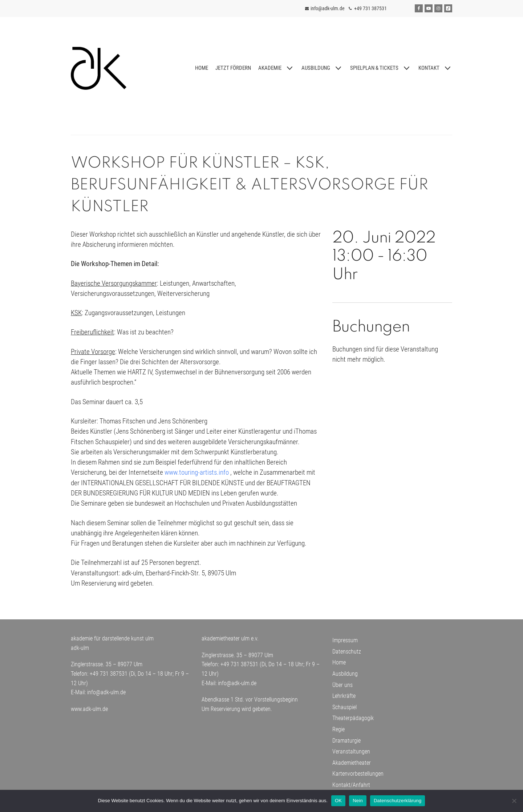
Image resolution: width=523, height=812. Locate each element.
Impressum (345, 643)
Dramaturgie (346, 743)
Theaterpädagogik (353, 721)
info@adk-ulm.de (328, 8)
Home (339, 665)
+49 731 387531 (370, 8)
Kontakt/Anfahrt (351, 788)
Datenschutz (347, 654)
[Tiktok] (448, 8)
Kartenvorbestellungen (358, 777)
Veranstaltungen (351, 754)
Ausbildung (345, 677)
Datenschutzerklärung (398, 801)
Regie (338, 732)
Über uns (342, 688)
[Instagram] (438, 8)
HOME (201, 68)
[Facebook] (419, 8)
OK (338, 801)
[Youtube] (429, 8)
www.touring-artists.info (197, 475)
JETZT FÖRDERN (233, 68)
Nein (358, 801)
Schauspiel (344, 710)
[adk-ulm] (99, 68)
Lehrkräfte (344, 699)
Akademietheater (352, 765)
